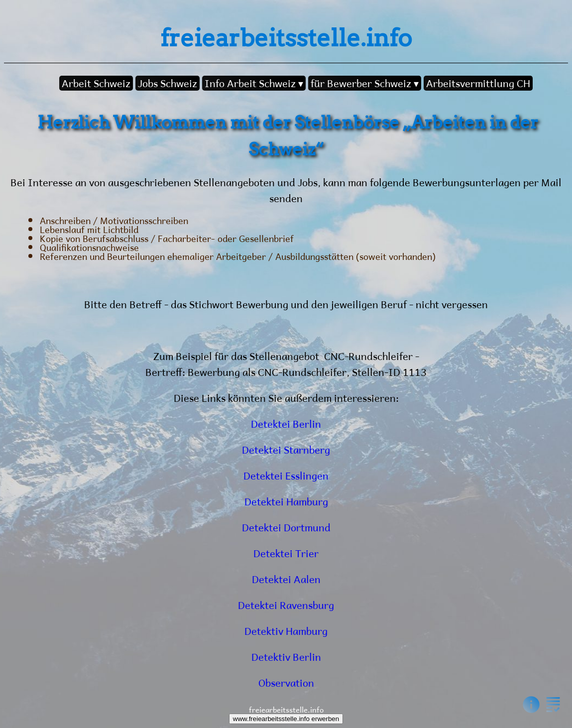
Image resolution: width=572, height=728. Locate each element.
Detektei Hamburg (286, 501)
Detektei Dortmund (286, 527)
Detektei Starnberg (286, 449)
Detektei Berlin (286, 424)
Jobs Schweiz (168, 83)
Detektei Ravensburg (286, 605)
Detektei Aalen (286, 579)
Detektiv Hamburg (286, 631)
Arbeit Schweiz (96, 83)
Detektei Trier (286, 553)
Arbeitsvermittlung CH (478, 83)
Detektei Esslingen (286, 475)
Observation (286, 682)
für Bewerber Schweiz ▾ (365, 83)
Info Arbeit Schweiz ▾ (254, 83)
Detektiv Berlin (286, 657)
